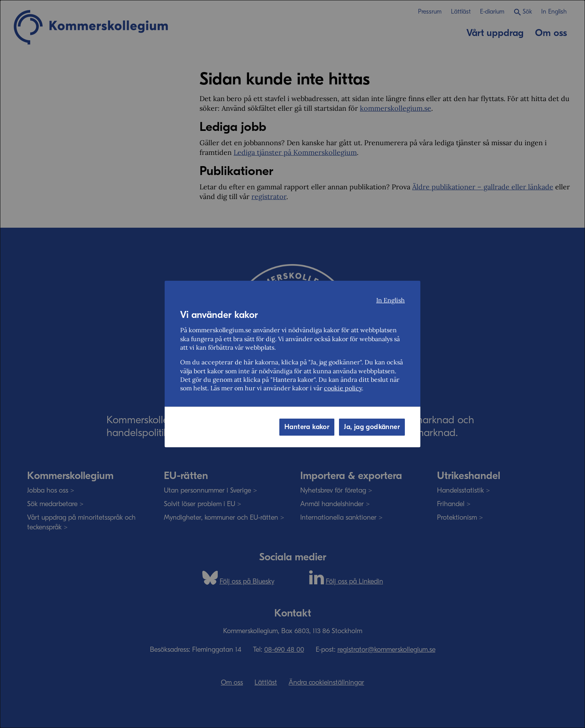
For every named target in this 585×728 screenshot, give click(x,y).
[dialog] (292, 364)
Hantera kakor (307, 427)
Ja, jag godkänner (372, 427)
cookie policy (343, 388)
